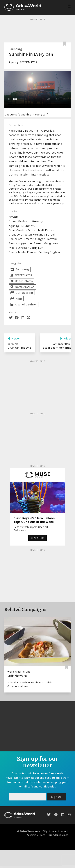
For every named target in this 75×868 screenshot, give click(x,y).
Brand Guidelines (58, 835)
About (65, 831)
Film (16, 299)
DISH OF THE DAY (19, 348)
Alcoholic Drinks (24, 304)
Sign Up (56, 797)
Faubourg (15, 49)
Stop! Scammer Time (57, 348)
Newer (14, 338)
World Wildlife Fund (19, 672)
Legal (43, 835)
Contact (54, 831)
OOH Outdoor (22, 293)
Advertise (32, 835)
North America (22, 287)
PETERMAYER (28, 62)
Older (66, 338)
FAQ (45, 831)
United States (22, 281)
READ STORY (37, 538)
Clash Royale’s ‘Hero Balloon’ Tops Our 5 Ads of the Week (34, 520)
